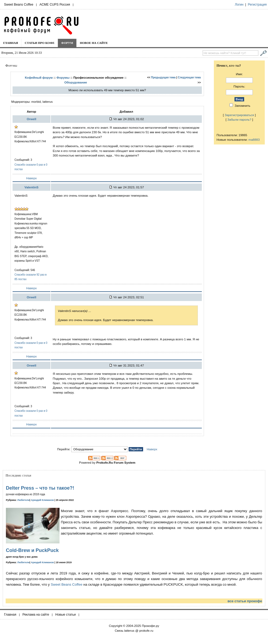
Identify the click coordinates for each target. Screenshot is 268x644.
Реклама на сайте (36, 615)
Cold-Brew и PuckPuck (32, 550)
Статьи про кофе (40, 43)
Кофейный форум (39, 77)
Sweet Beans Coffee (19, 5)
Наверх (31, 178)
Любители (24, 500)
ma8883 (254, 140)
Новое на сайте (94, 43)
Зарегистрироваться (239, 115)
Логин (239, 5)
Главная (11, 43)
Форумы (63, 77)
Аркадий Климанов (42, 500)
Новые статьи (66, 615)
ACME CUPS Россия (55, 5)
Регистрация (257, 5)
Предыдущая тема (163, 77)
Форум (67, 43)
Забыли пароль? (239, 119)
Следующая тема (189, 77)
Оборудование (76, 82)
